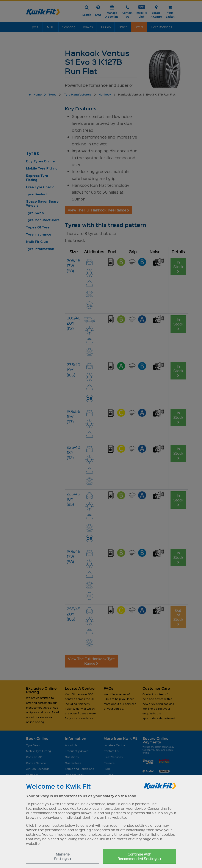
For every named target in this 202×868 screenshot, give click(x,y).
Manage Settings (63, 856)
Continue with (139, 856)
